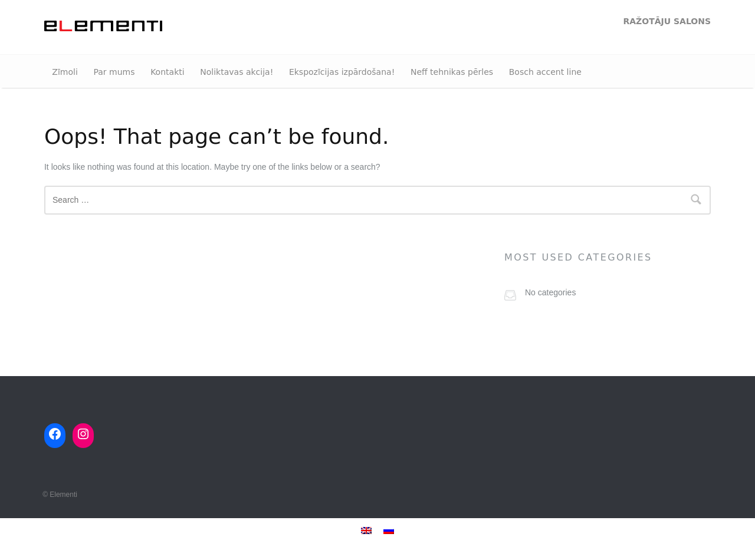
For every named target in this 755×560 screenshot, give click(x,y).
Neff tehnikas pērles (452, 72)
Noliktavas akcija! (237, 72)
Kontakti (167, 72)
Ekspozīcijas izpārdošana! (342, 72)
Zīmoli (65, 72)
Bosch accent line (545, 72)
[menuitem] (366, 530)
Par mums (114, 72)
